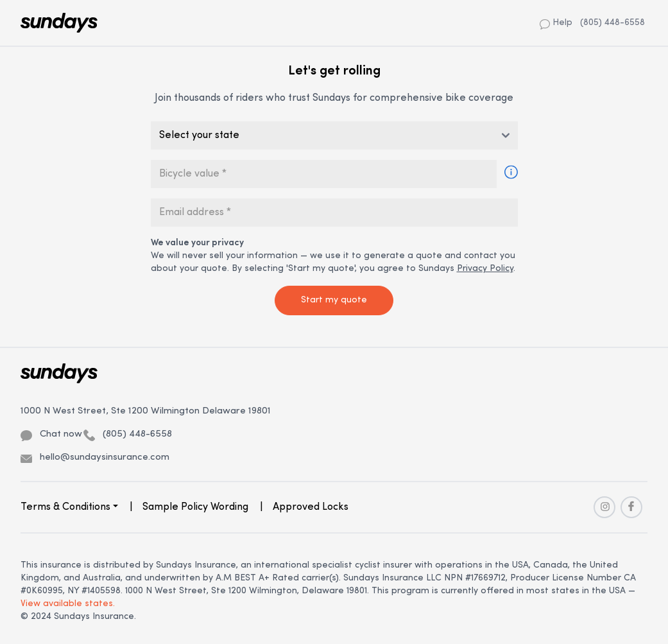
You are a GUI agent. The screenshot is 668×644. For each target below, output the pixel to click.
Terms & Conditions (65, 507)
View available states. (68, 604)
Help (556, 23)
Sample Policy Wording (195, 507)
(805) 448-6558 (612, 23)
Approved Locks (311, 507)
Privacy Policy (485, 269)
